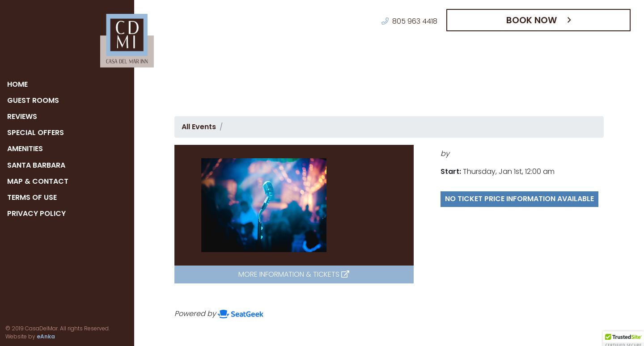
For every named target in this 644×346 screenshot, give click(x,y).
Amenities (28, 149)
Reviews (24, 116)
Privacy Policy (38, 213)
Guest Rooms (34, 100)
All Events (197, 127)
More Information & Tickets (294, 274)
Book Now (536, 20)
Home (19, 84)
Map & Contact (38, 181)
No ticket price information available (504, 204)
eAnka (13, 337)
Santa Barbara (37, 165)
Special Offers (38, 133)
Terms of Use (34, 197)
